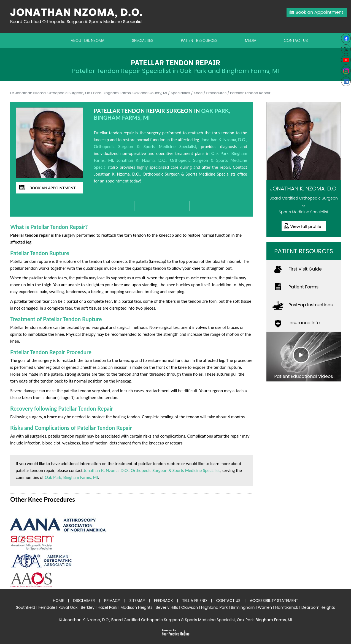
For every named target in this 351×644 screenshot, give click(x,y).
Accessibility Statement (274, 601)
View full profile (306, 226)
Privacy (112, 601)
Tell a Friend (195, 601)
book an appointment (53, 188)
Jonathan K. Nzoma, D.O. (303, 189)
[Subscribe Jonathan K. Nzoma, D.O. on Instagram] (346, 71)
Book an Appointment (319, 12)
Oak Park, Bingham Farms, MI (71, 477)
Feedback (164, 601)
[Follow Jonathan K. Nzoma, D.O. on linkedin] (346, 81)
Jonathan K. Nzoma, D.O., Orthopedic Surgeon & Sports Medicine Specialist (152, 470)
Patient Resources (199, 40)
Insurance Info (304, 323)
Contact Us (296, 40)
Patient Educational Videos (303, 376)
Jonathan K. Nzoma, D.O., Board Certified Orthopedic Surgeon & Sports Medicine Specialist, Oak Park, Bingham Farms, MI (178, 620)
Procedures (216, 93)
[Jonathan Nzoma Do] (79, 16)
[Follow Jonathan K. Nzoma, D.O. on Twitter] (346, 49)
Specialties (143, 40)
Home (58, 601)
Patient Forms (303, 287)
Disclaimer (84, 601)
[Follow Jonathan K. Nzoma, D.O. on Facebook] (346, 38)
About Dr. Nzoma (88, 40)
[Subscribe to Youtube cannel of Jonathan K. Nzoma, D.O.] (346, 60)
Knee (198, 93)
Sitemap (137, 601)
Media (251, 40)
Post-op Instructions (311, 305)
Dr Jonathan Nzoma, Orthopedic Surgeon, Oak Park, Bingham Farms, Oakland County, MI (89, 93)
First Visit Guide (305, 269)
